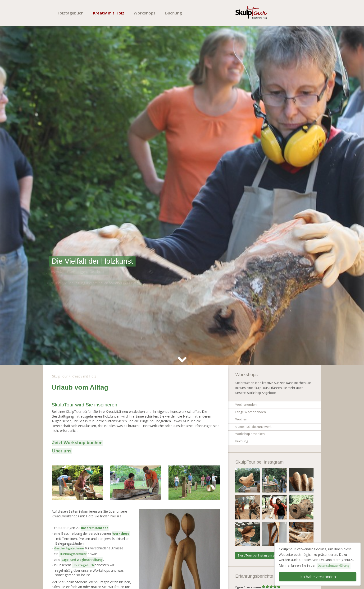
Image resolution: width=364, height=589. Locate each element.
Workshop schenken (250, 434)
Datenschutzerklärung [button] (334, 566)
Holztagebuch (70, 13)
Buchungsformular (73, 554)
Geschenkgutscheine (69, 548)
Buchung (173, 13)
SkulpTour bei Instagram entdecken (263, 555)
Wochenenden (246, 405)
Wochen (241, 419)
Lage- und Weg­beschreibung (82, 560)
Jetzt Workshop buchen (77, 443)
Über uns (62, 451)
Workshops (145, 13)
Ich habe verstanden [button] (318, 577)
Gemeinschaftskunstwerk (253, 427)
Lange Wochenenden (251, 412)
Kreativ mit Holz (109, 13)
